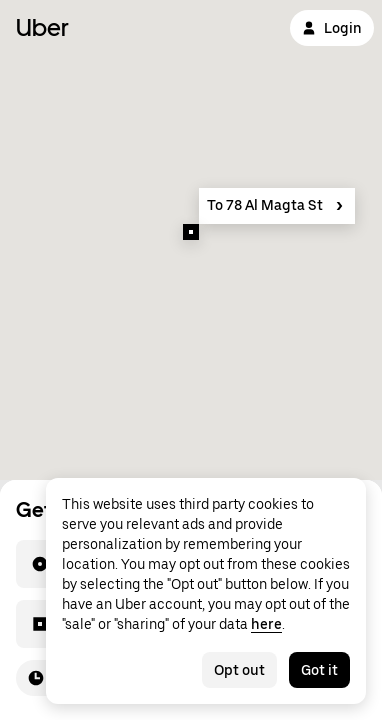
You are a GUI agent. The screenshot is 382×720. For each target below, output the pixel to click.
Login (332, 28)
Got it (319, 670)
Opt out (239, 670)
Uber (42, 27)
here (266, 624)
